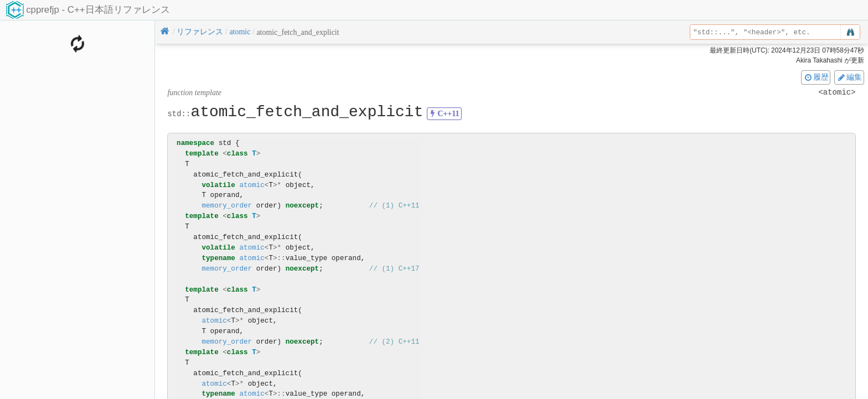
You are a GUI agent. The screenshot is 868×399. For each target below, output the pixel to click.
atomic (252, 185)
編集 (849, 77)
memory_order (227, 206)
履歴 (816, 77)
